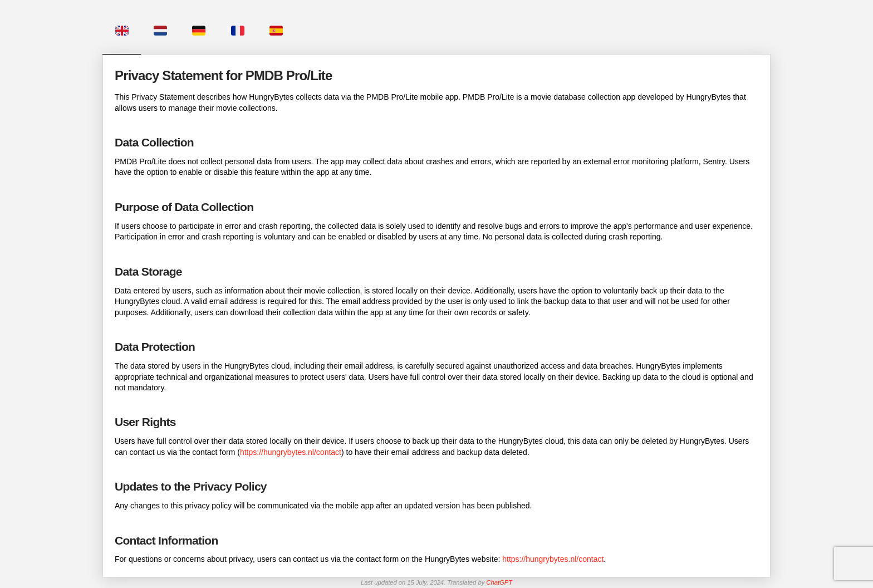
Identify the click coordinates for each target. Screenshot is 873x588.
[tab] (122, 27)
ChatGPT (499, 582)
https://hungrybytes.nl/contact (291, 452)
